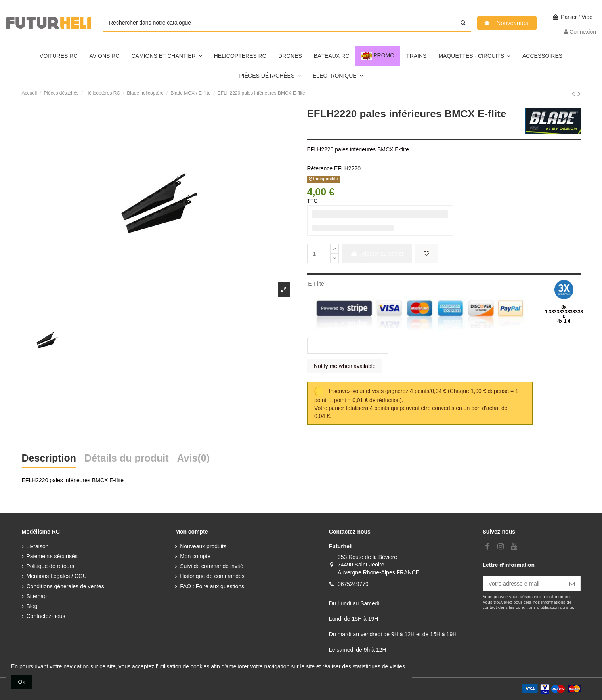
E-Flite (316, 284)
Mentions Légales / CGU (57, 576)
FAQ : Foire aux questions (212, 586)
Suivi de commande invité (212, 566)
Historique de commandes (212, 576)
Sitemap (37, 596)
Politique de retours (51, 566)
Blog (32, 606)
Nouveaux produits (203, 546)
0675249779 (353, 584)
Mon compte (195, 556)
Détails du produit (127, 459)
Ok (22, 682)
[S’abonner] (572, 584)
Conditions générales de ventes (65, 586)
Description (49, 459)
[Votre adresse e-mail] (523, 584)
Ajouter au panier (377, 254)
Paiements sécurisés (52, 556)
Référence (320, 168)
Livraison (38, 546)
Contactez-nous (46, 616)
